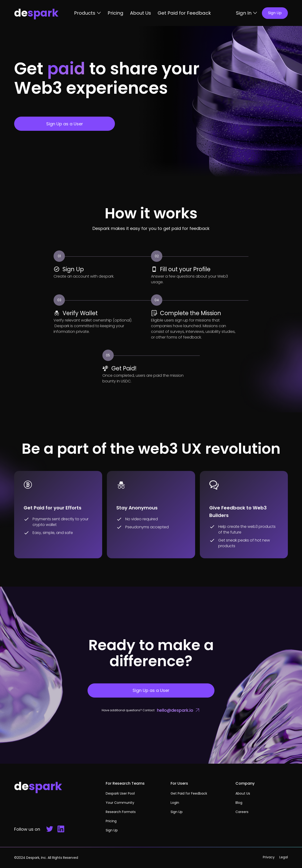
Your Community (120, 803)
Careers (242, 812)
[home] (44, 13)
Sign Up (112, 830)
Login (175, 803)
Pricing (115, 13)
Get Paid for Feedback (184, 13)
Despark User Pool (120, 793)
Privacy (269, 857)
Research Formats (121, 812)
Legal (284, 857)
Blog (239, 803)
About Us (141, 13)
